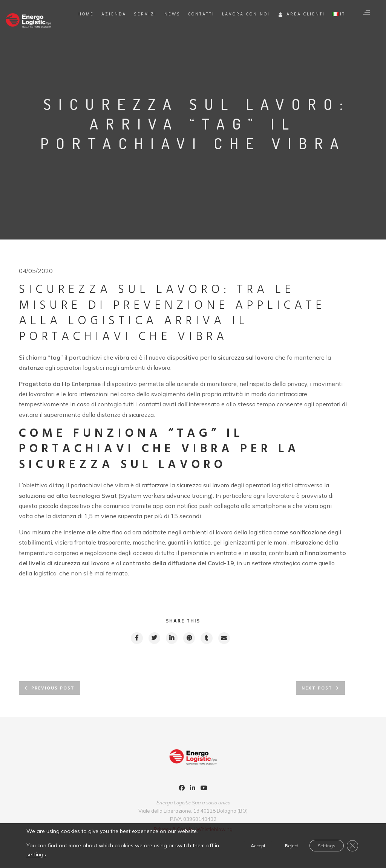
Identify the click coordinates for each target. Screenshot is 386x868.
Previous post (53, 690)
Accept (235, 845)
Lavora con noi (272, 38)
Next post (317, 690)
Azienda (140, 38)
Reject (277, 845)
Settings (320, 845)
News (198, 38)
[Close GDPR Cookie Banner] (351, 845)
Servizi (171, 38)
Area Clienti (327, 39)
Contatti (227, 38)
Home (112, 38)
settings (64, 854)
